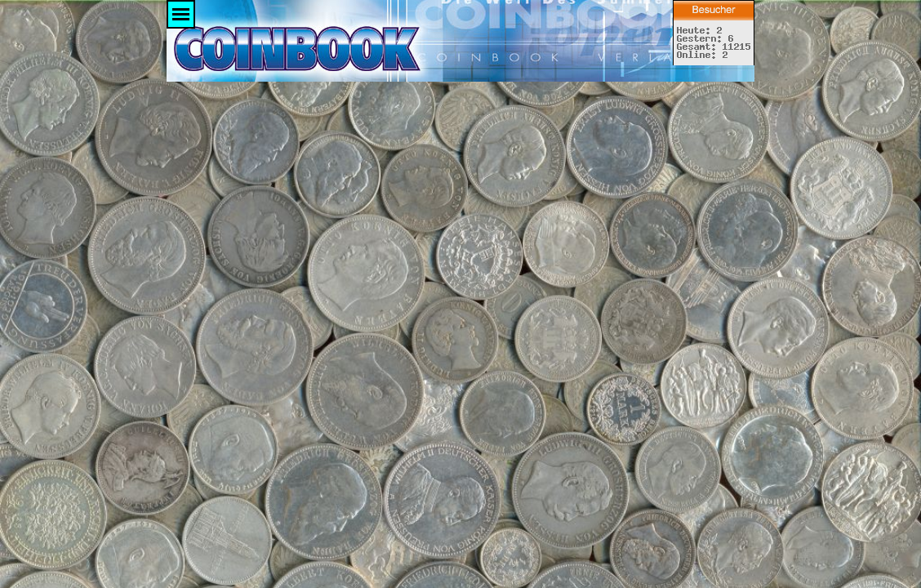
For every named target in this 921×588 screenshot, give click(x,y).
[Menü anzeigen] (181, 14)
